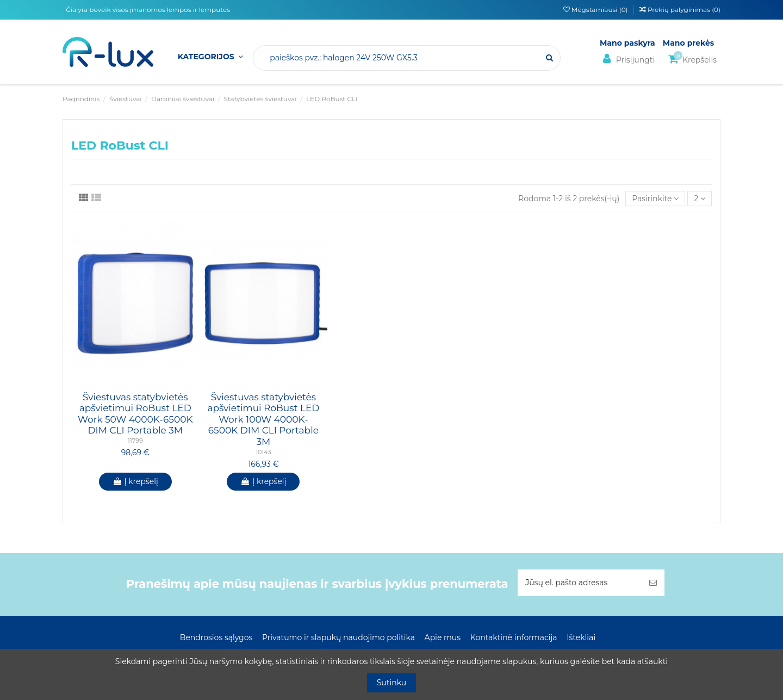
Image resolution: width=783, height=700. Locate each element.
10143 (263, 452)
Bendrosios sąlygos (216, 637)
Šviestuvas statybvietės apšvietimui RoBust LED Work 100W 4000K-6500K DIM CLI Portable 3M (263, 419)
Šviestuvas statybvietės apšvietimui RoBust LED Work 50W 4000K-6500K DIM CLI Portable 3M (135, 414)
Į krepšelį (135, 481)
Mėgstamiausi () (596, 10)
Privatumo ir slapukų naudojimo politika (338, 637)
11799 (135, 441)
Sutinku (392, 683)
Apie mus (443, 637)
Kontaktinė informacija (514, 637)
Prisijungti (627, 59)
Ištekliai (581, 637)
